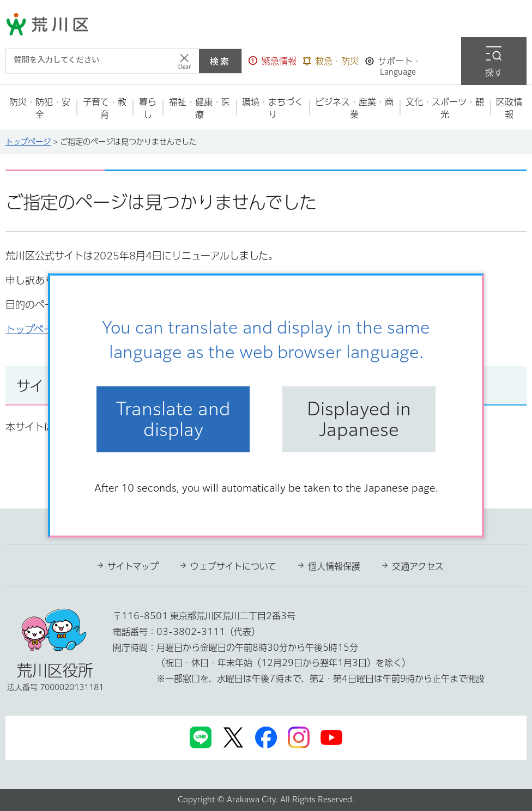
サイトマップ (133, 566)
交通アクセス (418, 566)
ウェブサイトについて (233, 566)
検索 (220, 61)
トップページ (28, 142)
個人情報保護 (334, 566)
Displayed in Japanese (359, 419)
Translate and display (173, 419)
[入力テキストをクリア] (184, 61)
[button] (273, 61)
